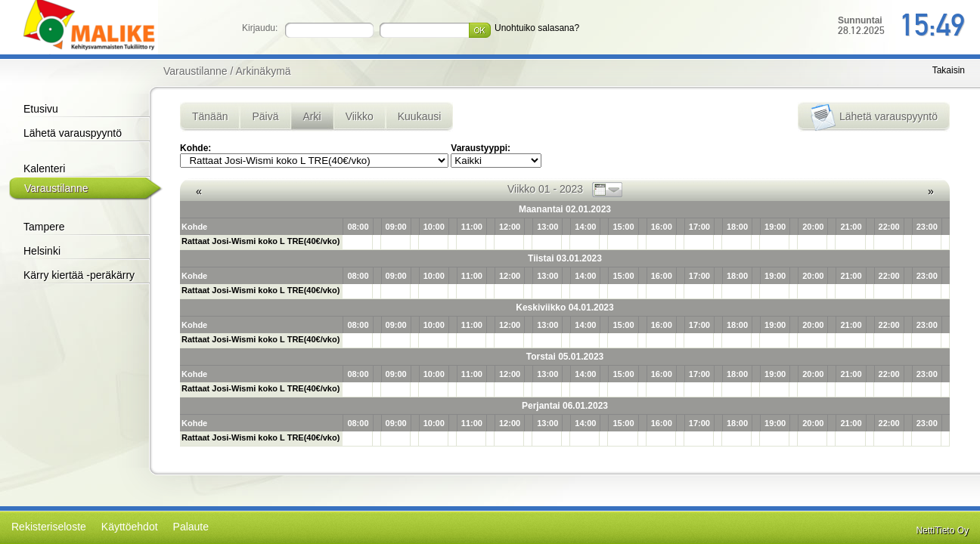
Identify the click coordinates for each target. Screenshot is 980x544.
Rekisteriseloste (49, 527)
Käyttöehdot (130, 527)
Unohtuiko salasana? (537, 28)
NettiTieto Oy (942, 530)
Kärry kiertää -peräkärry (79, 275)
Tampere (44, 227)
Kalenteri (44, 168)
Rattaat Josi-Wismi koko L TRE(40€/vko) (261, 241)
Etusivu (41, 109)
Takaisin (949, 70)
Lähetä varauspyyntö (73, 133)
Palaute (191, 527)
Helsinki (42, 251)
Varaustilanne (56, 188)
